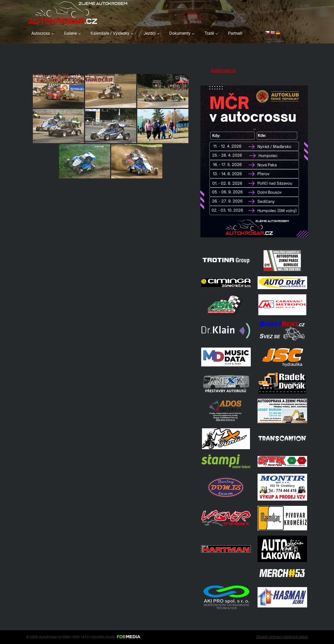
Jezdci (150, 33)
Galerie (70, 33)
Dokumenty (180, 33)
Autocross (41, 33)
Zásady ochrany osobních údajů (282, 637)
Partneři (235, 33)
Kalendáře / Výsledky (110, 33)
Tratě (209, 33)
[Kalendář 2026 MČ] (254, 238)
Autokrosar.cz (223, 70)
